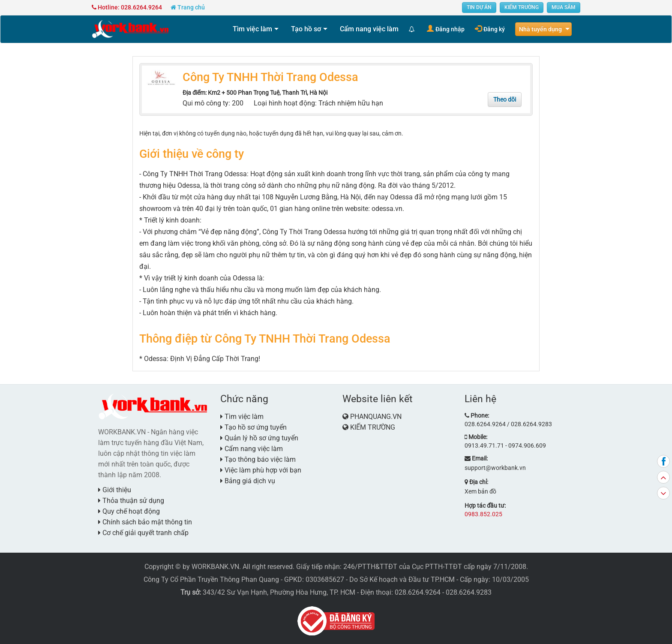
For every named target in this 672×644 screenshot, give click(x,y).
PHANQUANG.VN (376, 417)
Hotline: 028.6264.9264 (127, 7)
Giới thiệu (115, 490)
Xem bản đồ (480, 491)
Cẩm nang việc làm (369, 29)
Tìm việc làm (252, 29)
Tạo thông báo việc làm (258, 459)
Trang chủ (188, 7)
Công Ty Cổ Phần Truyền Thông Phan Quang (211, 579)
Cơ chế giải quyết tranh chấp (143, 533)
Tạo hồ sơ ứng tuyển (253, 427)
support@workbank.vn (495, 468)
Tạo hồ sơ (306, 29)
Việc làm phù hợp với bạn (261, 470)
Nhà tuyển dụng (540, 29)
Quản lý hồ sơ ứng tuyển (259, 438)
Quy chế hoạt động (129, 511)
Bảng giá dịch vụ (248, 481)
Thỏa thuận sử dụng (131, 501)
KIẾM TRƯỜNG (522, 7)
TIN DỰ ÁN (479, 7)
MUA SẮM (564, 7)
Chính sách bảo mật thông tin (145, 522)
